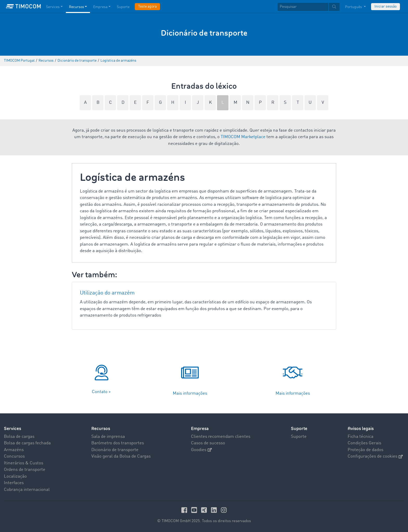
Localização (15, 476)
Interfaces (14, 483)
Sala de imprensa (108, 437)
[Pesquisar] (303, 7)
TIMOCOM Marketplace (243, 137)
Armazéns (14, 450)
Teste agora (147, 7)
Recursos (101, 429)
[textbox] (309, 7)
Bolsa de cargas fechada (27, 443)
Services (12, 429)
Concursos (14, 456)
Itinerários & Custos (24, 463)
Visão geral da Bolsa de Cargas (121, 456)
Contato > (101, 392)
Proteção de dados (365, 450)
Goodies (201, 450)
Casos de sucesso (208, 443)
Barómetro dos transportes (118, 443)
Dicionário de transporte (115, 450)
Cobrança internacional (27, 490)
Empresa (200, 429)
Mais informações (190, 393)
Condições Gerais (364, 443)
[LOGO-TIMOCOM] (23, 7)
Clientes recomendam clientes (221, 437)
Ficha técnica (361, 437)
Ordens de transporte (25, 470)
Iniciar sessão (385, 7)
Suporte (299, 429)
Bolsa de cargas (19, 437)
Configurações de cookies (375, 456)
